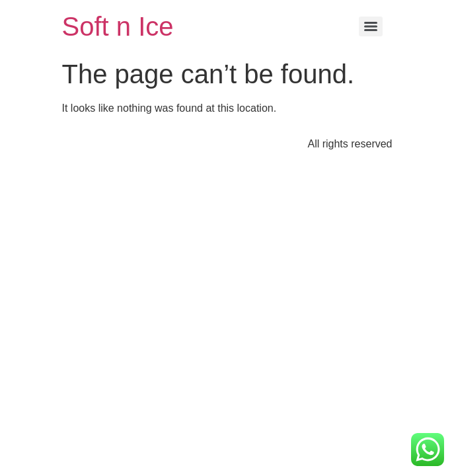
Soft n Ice (118, 26)
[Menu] (371, 26)
